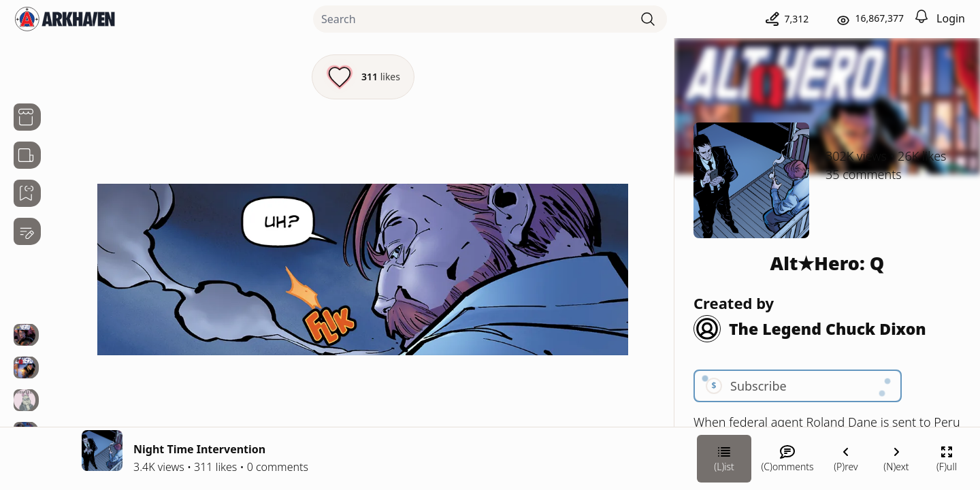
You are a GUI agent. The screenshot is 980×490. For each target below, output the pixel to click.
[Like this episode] (363, 77)
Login (951, 18)
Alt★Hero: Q (828, 263)
